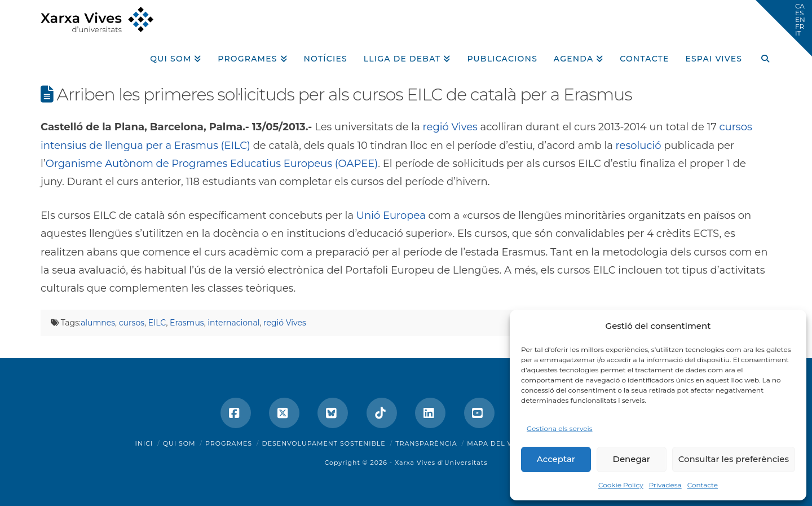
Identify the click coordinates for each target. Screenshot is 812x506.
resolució (639, 146)
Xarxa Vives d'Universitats (441, 463)
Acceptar (556, 459)
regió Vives (450, 127)
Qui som (179, 443)
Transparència (426, 443)
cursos (132, 323)
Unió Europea (391, 215)
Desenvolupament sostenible (324, 443)
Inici (144, 443)
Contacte (703, 485)
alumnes (98, 323)
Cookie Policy (621, 485)
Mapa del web (496, 443)
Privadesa (665, 485)
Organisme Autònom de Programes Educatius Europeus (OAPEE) (212, 164)
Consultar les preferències (734, 459)
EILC (157, 323)
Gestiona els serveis (560, 428)
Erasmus (187, 323)
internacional (233, 323)
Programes (229, 443)
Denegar (632, 459)
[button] (784, 28)
